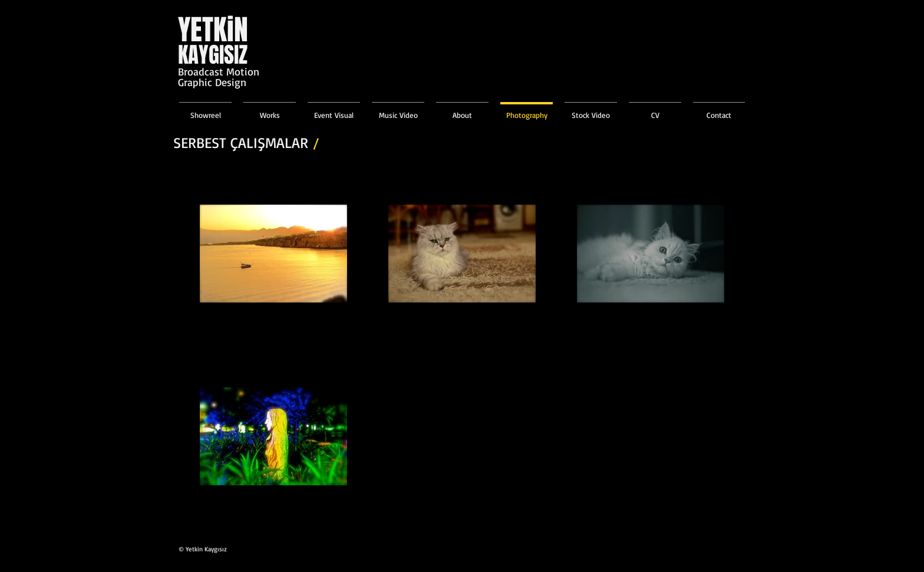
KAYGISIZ (213, 55)
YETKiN (213, 30)
